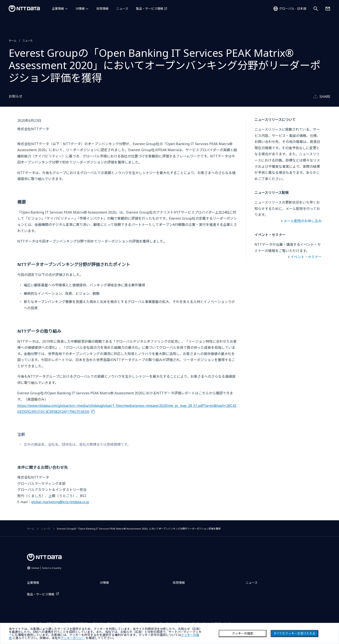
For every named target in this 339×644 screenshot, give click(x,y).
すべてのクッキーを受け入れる (294, 633)
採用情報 (102, 9)
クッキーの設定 (243, 633)
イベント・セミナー (306, 257)
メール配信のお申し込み (303, 221)
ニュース (122, 9)
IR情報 (80, 9)
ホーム (13, 40)
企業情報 (58, 9)
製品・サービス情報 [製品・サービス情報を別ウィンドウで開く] (150, 9)
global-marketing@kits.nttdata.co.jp (60, 502)
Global (46, 568)
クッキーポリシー (73, 638)
